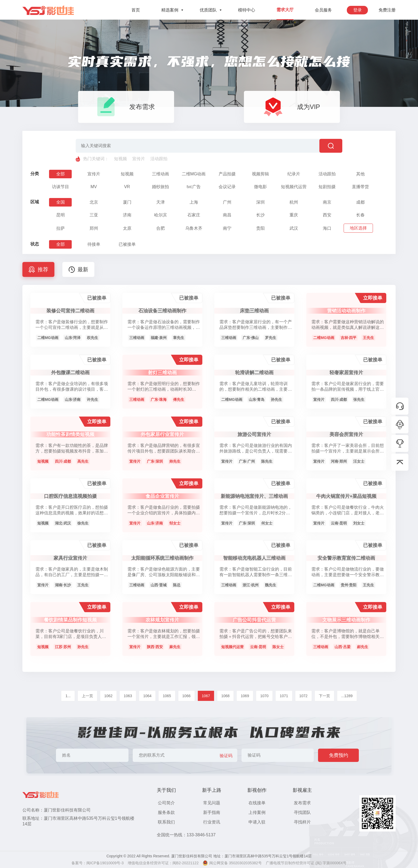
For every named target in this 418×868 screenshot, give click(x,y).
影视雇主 (302, 790)
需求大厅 (285, 10)
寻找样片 (302, 822)
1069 (245, 696)
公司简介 (166, 803)
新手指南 (212, 812)
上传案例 (257, 812)
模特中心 (247, 10)
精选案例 (170, 10)
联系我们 (166, 822)
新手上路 (212, 790)
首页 (136, 10)
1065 (167, 696)
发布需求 (302, 803)
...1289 (347, 696)
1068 (225, 696)
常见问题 (212, 803)
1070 (264, 696)
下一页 (324, 696)
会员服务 (323, 10)
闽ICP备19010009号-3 (105, 863)
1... (68, 696)
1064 (147, 696)
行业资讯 (212, 822)
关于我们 (166, 790)
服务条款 (166, 812)
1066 (186, 696)
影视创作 (257, 790)
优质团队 (208, 10)
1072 (304, 696)
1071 (284, 696)
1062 (108, 696)
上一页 (87, 696)
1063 (128, 696)
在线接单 (257, 803)
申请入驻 (257, 822)
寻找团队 (302, 812)
